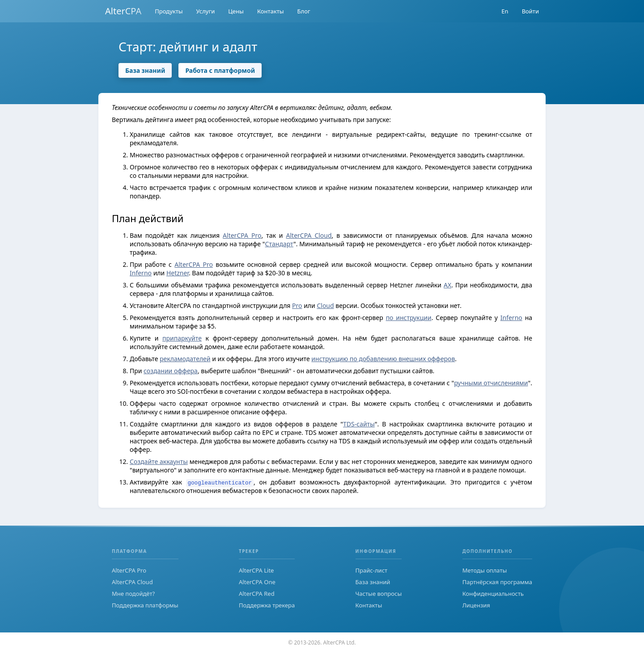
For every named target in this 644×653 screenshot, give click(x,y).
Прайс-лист (372, 570)
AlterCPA (123, 11)
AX (447, 285)
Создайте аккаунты (159, 461)
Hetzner (178, 273)
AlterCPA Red (257, 594)
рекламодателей (185, 359)
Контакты (271, 11)
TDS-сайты (359, 424)
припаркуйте (182, 338)
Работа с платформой (220, 70)
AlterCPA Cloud (309, 235)
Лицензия (476, 605)
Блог (304, 11)
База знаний (145, 70)
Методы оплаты (485, 570)
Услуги (206, 11)
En (505, 11)
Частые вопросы (379, 594)
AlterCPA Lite (256, 570)
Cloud (325, 305)
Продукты (169, 11)
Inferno (141, 273)
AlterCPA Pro (242, 235)
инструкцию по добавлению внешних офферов (383, 359)
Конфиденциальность (493, 594)
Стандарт (279, 244)
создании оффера (171, 371)
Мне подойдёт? (133, 594)
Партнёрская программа (497, 582)
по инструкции (409, 318)
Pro (297, 305)
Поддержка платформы (145, 605)
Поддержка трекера (267, 605)
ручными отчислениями (491, 383)
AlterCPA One (257, 582)
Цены (236, 11)
